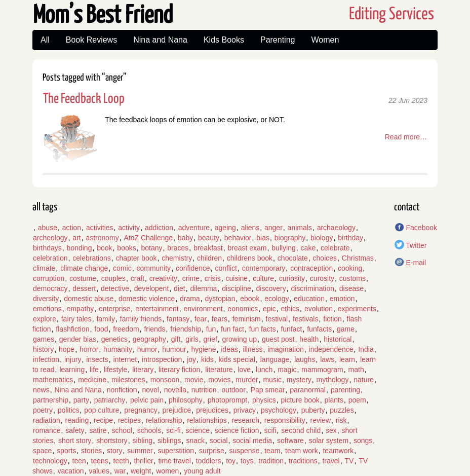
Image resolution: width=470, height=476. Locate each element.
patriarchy (110, 400)
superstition (176, 451)
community (153, 268)
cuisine (237, 278)
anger (273, 228)
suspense (244, 451)
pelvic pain (147, 400)
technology (50, 461)
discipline (237, 288)
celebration (50, 258)
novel (150, 390)
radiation (47, 420)
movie (194, 380)
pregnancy (141, 410)
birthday (350, 238)
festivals (306, 319)
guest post (278, 339)
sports (66, 451)
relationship (164, 420)
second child (301, 430)
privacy (245, 410)
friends (154, 329)
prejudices (212, 410)
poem (357, 400)
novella (175, 390)
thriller (143, 461)
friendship (186, 329)
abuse (48, 228)
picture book (300, 400)
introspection (162, 359)
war (120, 471)
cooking (350, 268)
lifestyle (116, 370)
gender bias (78, 339)
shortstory (112, 441)
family (106, 319)
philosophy (186, 400)
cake (308, 248)
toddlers (209, 461)
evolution (319, 309)
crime (191, 278)
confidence (193, 268)
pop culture (102, 410)
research (246, 420)
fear (201, 319)
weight (141, 471)
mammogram (322, 370)
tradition (271, 461)
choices (325, 258)
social (219, 441)
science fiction (237, 430)
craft (138, 278)
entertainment (157, 309)
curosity (322, 278)
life (94, 370)
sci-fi (173, 430)
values (99, 471)
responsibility (285, 420)
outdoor (233, 390)
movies (219, 380)
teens (100, 461)
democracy (50, 288)
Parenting (278, 40)
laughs (305, 359)
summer (140, 451)
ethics (290, 309)
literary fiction (179, 370)
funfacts (319, 329)
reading (77, 420)
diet (180, 288)
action (72, 228)
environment (203, 309)
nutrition (204, 390)
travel (331, 461)
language (275, 359)
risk (341, 420)
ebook (250, 299)
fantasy (178, 319)
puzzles (342, 410)
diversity (46, 299)
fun (211, 329)
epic (269, 309)
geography (149, 339)
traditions (303, 461)
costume (83, 278)
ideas (229, 349)
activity (129, 228)
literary (143, 370)
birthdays (47, 248)
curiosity (292, 278)
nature (364, 380)
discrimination (312, 288)
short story (75, 441)
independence (331, 349)
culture (263, 278)
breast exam (247, 248)
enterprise (114, 309)
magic (287, 370)
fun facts (263, 329)
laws (327, 359)
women (167, 471)
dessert (84, 288)
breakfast (208, 248)
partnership (51, 400)
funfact (291, 329)
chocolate (293, 258)
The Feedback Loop (84, 99)
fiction (332, 319)
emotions (47, 309)
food (101, 329)
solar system (329, 441)
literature (219, 370)
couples (113, 278)
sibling (142, 441)
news (41, 390)
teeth (121, 461)
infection (46, 359)
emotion (342, 299)
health (309, 339)
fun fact (232, 329)
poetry (43, 410)
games (44, 339)
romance (47, 430)
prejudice (177, 410)
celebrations (92, 258)
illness (252, 349)
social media (252, 441)
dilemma (203, 288)
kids (207, 359)
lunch (264, 370)
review (321, 420)
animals (300, 228)
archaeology (336, 228)
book (104, 248)
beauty (209, 238)
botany (151, 248)
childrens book (250, 258)
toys (247, 461)
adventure (194, 228)
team (272, 451)
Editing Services (391, 14)
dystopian (220, 299)
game (346, 329)
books (126, 248)
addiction (159, 228)
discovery (271, 288)
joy (191, 359)
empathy (81, 309)
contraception (311, 268)
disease (351, 288)
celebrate (335, 248)
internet (125, 359)
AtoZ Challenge (149, 238)
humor (147, 349)
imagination (286, 349)
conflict (226, 268)
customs (352, 278)
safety (75, 430)
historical (338, 339)
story (114, 451)
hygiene (203, 349)
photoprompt (228, 400)
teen (79, 461)
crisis (213, 278)
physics (264, 400)
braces (178, 248)
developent (152, 288)
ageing (225, 228)
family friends (141, 319)
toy (231, 461)
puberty (313, 410)
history (43, 349)
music (272, 380)
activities (100, 228)
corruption (49, 278)
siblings (169, 441)
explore (45, 319)
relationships (207, 420)
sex (331, 430)
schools (149, 430)
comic (122, 268)
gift (176, 339)
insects (97, 359)
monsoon (165, 380)
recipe (103, 420)
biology (322, 238)
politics (69, 410)
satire (98, 430)
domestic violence (147, 299)
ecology (277, 299)
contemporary (264, 268)
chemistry (177, 258)
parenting (345, 390)
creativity (163, 278)
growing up (240, 339)
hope (67, 349)
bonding (80, 248)
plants (334, 400)
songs (363, 441)
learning (72, 370)
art (76, 238)
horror (89, 349)
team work (302, 451)
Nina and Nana (160, 40)
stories (91, 451)
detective (115, 288)
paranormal (308, 390)
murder (247, 380)
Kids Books (224, 40)
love (244, 370)
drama (190, 299)
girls (192, 339)
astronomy (102, 238)
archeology (50, 238)
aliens (250, 228)
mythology (333, 380)
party (81, 400)
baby (185, 238)
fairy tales (76, 319)
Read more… (406, 137)
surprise (212, 451)
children (209, 258)
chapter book (136, 258)
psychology (279, 410)
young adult (202, 471)
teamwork (338, 451)
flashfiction (72, 329)
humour (174, 349)
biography (290, 238)
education (309, 299)
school (122, 430)
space (42, 451)
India (366, 349)
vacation (70, 471)
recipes (129, 420)
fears (220, 319)
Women (325, 40)
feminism (247, 319)
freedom (126, 329)
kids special (237, 359)
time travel (174, 461)
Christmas (358, 258)
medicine (92, 380)
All (45, 40)
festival (277, 319)
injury (73, 359)
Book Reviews (91, 40)
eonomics (243, 309)
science (197, 430)
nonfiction (122, 390)
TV (349, 461)
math (356, 370)
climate (44, 268)
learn (347, 359)
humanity (118, 349)
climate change (84, 268)
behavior (238, 238)
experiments (357, 309)
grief (210, 339)
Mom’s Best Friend (103, 16)
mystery (299, 380)
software (290, 441)
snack (195, 441)
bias (263, 238)
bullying (283, 248)
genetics (114, 339)
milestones (128, 380)
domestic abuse (89, 299)
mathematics (53, 380)
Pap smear (268, 390)
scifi (270, 430)
